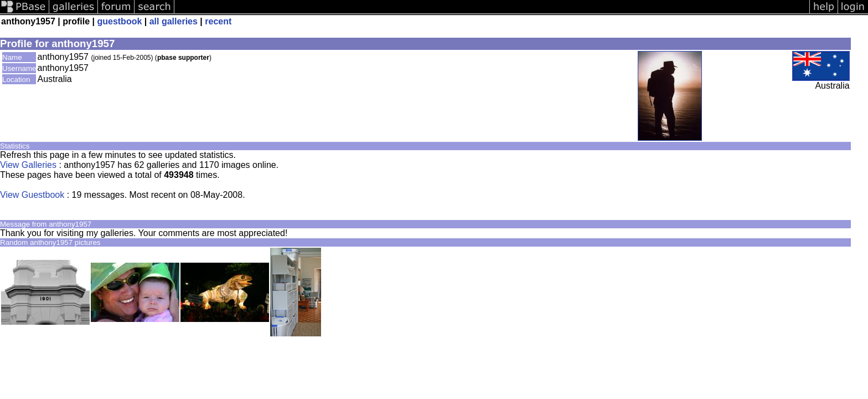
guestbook (119, 21)
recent (218, 21)
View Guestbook (32, 195)
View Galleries (28, 165)
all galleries (174, 21)
